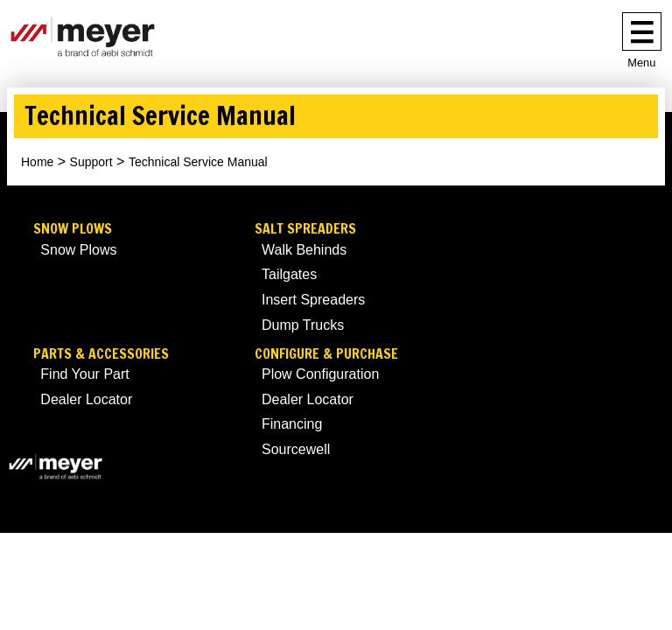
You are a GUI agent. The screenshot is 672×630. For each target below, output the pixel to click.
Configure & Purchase (326, 354)
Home (37, 162)
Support (91, 162)
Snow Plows (73, 229)
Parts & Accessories (101, 354)
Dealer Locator (86, 399)
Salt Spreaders (305, 229)
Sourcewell (296, 449)
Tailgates (289, 274)
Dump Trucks (303, 325)
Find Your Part (84, 374)
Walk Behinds (304, 250)
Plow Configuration (320, 374)
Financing (292, 424)
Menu (641, 63)
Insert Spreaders (313, 300)
